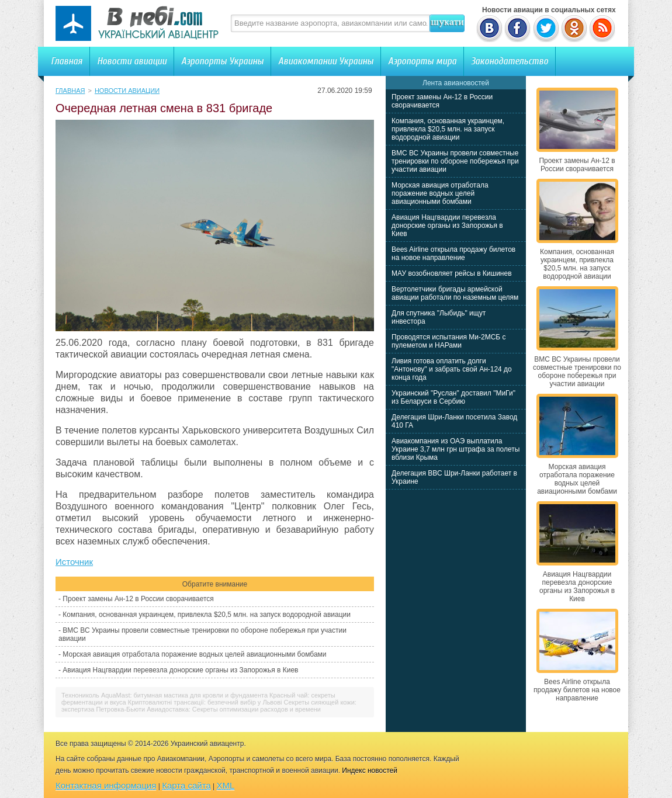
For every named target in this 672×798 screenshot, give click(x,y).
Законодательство (510, 61)
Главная (67, 61)
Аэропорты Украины (222, 61)
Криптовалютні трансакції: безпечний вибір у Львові (205, 702)
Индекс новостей (370, 771)
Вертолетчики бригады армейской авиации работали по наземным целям (455, 293)
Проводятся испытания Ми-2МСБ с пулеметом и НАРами (449, 341)
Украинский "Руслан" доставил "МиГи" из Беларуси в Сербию (453, 397)
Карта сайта (186, 785)
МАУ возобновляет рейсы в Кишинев (452, 273)
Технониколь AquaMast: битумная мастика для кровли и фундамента (164, 695)
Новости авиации (132, 61)
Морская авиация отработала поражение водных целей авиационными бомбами (194, 654)
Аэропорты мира (422, 61)
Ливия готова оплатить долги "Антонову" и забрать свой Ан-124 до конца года (452, 369)
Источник (74, 562)
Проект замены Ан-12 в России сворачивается (138, 599)
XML (226, 785)
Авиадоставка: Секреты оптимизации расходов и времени (234, 709)
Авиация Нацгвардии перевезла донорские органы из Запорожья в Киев (180, 670)
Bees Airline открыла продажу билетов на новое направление (453, 254)
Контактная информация (106, 785)
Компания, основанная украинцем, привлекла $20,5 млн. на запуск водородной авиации (207, 615)
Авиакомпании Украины (326, 61)
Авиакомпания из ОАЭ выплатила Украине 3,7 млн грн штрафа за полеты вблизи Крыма (455, 449)
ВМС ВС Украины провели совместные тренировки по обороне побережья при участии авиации (455, 161)
